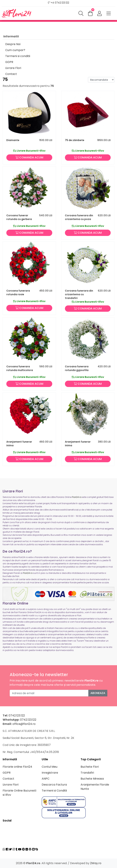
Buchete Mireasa (92, 779)
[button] (99, 14)
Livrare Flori (13, 68)
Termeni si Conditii (54, 791)
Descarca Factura (54, 785)
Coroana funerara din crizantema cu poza (79, 217)
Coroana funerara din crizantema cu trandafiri (79, 294)
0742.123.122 (17, 715)
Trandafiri (87, 773)
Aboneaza (98, 693)
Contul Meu (50, 767)
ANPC (46, 779)
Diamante (13, 140)
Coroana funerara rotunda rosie (18, 293)
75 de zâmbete (75, 140)
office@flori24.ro (24, 724)
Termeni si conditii (18, 56)
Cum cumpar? (15, 50)
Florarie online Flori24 (17, 767)
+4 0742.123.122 (60, 3)
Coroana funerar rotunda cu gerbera (19, 217)
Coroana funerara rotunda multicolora (20, 368)
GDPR (9, 62)
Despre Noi (13, 44)
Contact (11, 74)
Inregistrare (50, 773)
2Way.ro (96, 863)
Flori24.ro (77, 497)
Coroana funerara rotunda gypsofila (77, 368)
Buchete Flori (90, 767)
